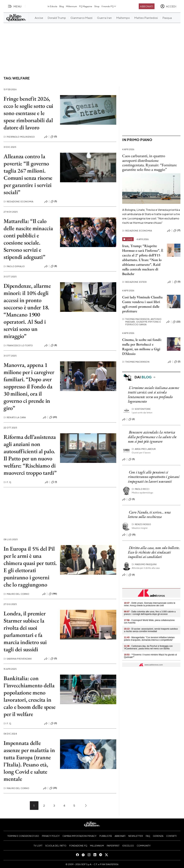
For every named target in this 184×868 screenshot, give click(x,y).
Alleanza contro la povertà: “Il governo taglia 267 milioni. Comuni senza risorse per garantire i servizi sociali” (28, 174)
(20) (53, 417)
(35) (53, 788)
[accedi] (168, 6)
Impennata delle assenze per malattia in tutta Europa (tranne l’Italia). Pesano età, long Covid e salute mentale (29, 761)
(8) (54, 266)
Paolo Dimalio (14, 266)
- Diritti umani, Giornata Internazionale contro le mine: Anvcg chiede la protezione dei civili (150, 604)
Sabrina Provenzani (18, 659)
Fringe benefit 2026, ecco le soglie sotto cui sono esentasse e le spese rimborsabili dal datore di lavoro (28, 113)
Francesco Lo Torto (18, 345)
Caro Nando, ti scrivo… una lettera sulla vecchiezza (149, 514)
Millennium (71, 6)
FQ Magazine (86, 6)
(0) (54, 137)
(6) (132, 575)
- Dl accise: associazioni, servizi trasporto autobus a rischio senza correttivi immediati (151, 630)
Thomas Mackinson (136, 362)
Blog (62, 6)
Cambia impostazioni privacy (80, 836)
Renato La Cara (15, 417)
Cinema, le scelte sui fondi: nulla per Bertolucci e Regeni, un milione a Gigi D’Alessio (142, 347)
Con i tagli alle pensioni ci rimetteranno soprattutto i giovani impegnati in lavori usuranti (154, 477)
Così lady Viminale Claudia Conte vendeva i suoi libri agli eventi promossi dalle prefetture (142, 304)
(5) (54, 201)
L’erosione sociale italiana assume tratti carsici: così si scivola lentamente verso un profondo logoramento (154, 394)
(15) (132, 535)
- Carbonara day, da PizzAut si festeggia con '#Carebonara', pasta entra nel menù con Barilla (148, 647)
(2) (177, 362)
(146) (53, 594)
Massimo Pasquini (144, 564)
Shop (97, 6)
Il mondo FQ (109, 6)
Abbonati (147, 6)
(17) (177, 231)
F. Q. (8, 482)
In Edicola (52, 6)
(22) (177, 322)
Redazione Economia (18, 202)
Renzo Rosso (141, 524)
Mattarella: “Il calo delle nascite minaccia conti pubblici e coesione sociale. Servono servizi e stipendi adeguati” (28, 239)
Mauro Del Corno (16, 594)
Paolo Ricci (141, 489)
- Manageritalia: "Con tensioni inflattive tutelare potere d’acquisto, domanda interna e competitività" (149, 639)
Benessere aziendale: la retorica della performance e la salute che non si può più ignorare (152, 437)
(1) (54, 482)
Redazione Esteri (134, 282)
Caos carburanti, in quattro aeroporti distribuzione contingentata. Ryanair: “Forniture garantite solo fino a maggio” (149, 163)
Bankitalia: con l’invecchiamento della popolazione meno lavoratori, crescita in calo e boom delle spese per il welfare (29, 696)
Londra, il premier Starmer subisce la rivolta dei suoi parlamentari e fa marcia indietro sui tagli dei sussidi (25, 631)
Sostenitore (141, 409)
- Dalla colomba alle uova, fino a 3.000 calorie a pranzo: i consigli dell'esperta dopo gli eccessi (150, 613)
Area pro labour (144, 449)
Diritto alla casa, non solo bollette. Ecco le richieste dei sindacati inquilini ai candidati (154, 552)
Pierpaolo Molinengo (19, 137)
